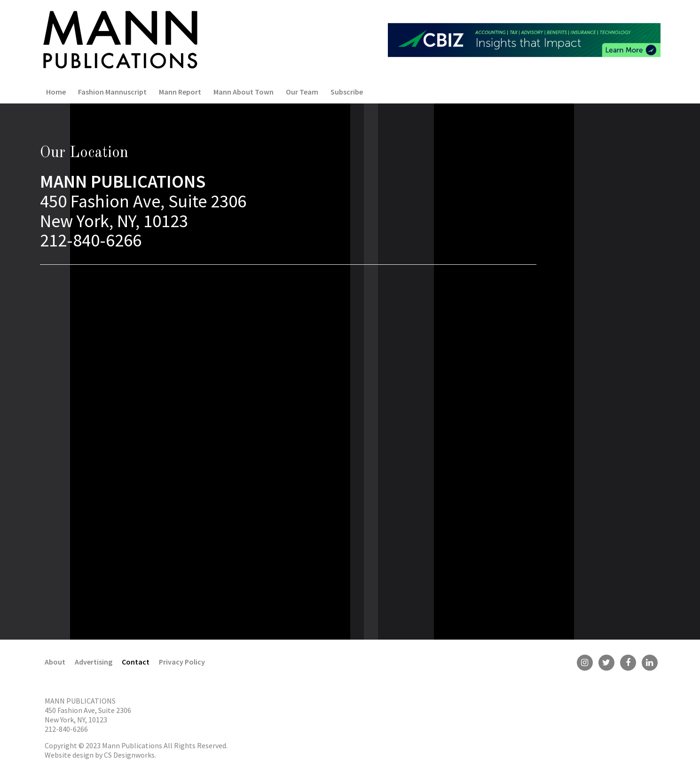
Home (56, 92)
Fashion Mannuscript (112, 92)
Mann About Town (244, 92)
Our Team (302, 92)
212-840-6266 (66, 729)
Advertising (94, 662)
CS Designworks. (130, 755)
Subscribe (347, 92)
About (55, 662)
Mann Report (180, 92)
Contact (136, 662)
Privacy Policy (182, 662)
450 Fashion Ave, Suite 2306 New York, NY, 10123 (88, 715)
